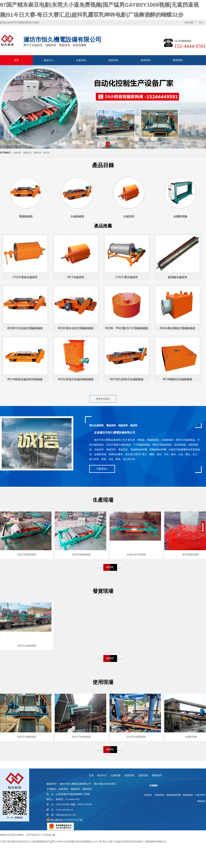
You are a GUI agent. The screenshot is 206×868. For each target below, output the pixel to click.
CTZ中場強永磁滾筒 (25, 277)
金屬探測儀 (191, 737)
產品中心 (49, 60)
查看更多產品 (103, 399)
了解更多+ (102, 469)
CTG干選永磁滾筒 (127, 277)
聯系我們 (178, 60)
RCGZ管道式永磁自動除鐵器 (76, 379)
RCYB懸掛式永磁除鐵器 (178, 379)
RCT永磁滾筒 (76, 277)
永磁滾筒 (17, 153)
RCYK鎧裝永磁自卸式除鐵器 (25, 379)
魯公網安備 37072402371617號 (66, 820)
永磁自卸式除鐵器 (136, 554)
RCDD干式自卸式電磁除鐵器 (25, 328)
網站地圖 (189, 23)
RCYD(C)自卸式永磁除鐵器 (127, 379)
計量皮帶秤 (200, 795)
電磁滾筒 (37, 153)
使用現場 (145, 60)
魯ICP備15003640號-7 (105, 784)
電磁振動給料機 (174, 795)
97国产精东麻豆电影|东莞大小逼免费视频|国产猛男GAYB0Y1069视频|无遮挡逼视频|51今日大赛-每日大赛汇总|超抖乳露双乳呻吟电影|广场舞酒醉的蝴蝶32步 (83, 842)
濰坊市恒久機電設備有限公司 (75, 784)
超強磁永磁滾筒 (178, 277)
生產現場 (81, 60)
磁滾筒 (47, 153)
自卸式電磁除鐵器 (27, 554)
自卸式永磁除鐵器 (27, 646)
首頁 (16, 60)
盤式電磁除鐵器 (191, 554)
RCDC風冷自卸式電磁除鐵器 (76, 328)
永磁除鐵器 (159, 795)
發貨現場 (113, 60)
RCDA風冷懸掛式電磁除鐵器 (177, 328)
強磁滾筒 (27, 153)
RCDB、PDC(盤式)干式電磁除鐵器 (127, 328)
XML (201, 23)
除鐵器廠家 (188, 795)
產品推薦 (103, 226)
